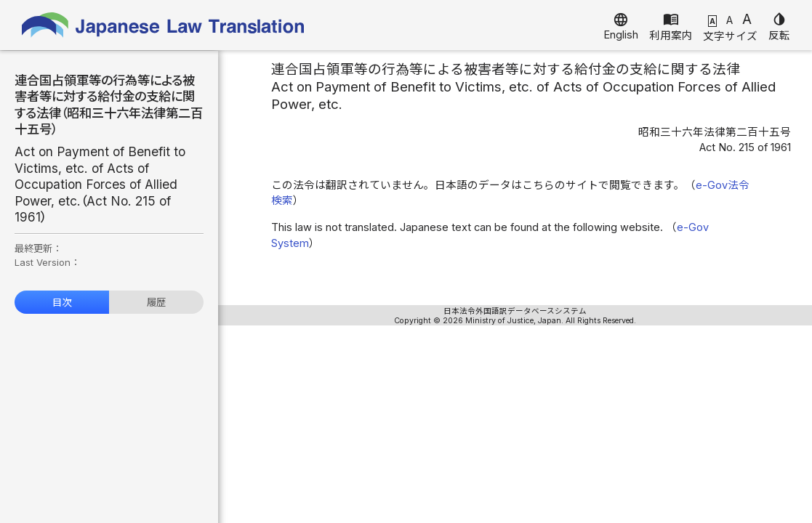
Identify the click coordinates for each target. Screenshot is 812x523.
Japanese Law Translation (164, 25)
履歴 (156, 302)
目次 (62, 302)
